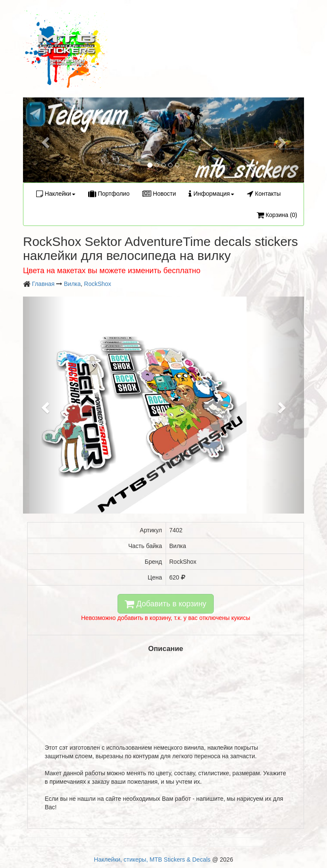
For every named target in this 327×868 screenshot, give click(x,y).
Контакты (264, 194)
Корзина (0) (277, 215)
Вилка (72, 284)
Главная (43, 284)
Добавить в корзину (165, 604)
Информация (211, 194)
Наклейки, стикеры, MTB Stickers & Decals (152, 859)
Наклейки (56, 194)
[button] (44, 140)
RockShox (98, 284)
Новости (159, 194)
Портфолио (109, 194)
